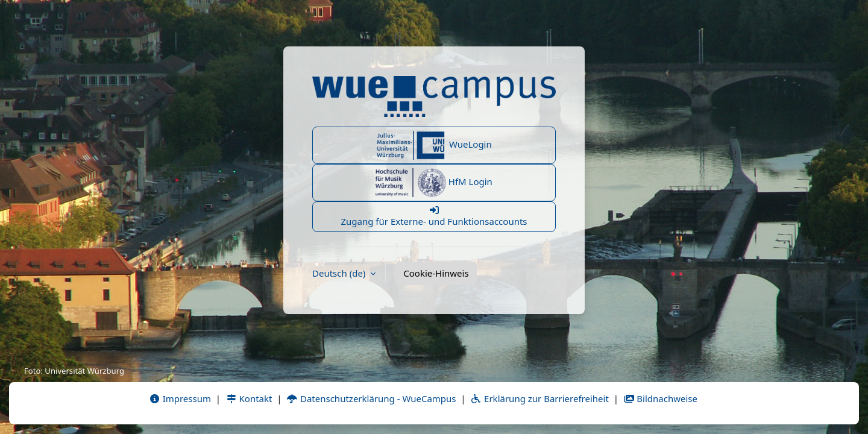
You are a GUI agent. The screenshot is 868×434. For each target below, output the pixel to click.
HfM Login (434, 183)
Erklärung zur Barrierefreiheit (539, 398)
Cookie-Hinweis (436, 273)
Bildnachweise (660, 398)
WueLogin (434, 145)
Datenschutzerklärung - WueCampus (371, 398)
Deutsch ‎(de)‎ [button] (340, 273)
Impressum (180, 398)
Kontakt (249, 398)
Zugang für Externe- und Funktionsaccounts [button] (434, 216)
